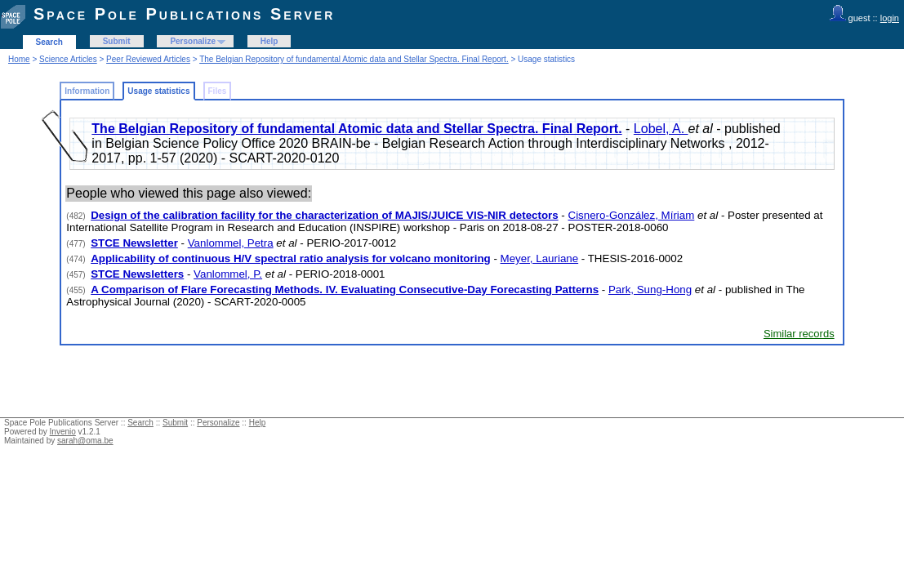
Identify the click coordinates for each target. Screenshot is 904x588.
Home (19, 59)
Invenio (63, 432)
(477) (77, 244)
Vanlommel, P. (228, 274)
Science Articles (68, 59)
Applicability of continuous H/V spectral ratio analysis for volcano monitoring (291, 258)
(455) (77, 290)
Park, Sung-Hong (650, 290)
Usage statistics (158, 91)
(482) (77, 216)
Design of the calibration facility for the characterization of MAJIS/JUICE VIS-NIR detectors (324, 215)
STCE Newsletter (134, 243)
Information (87, 91)
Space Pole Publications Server (184, 14)
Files (218, 91)
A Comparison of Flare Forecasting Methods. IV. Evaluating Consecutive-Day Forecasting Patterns (345, 290)
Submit (117, 41)
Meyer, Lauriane (540, 258)
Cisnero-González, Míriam (632, 215)
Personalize (193, 41)
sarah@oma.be (85, 441)
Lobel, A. (661, 129)
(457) (77, 275)
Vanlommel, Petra (231, 243)
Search (49, 42)
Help (269, 41)
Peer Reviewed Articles (148, 59)
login (890, 18)
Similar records (799, 334)
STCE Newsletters (137, 274)
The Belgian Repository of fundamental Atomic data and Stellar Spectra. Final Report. (354, 59)
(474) (77, 259)
